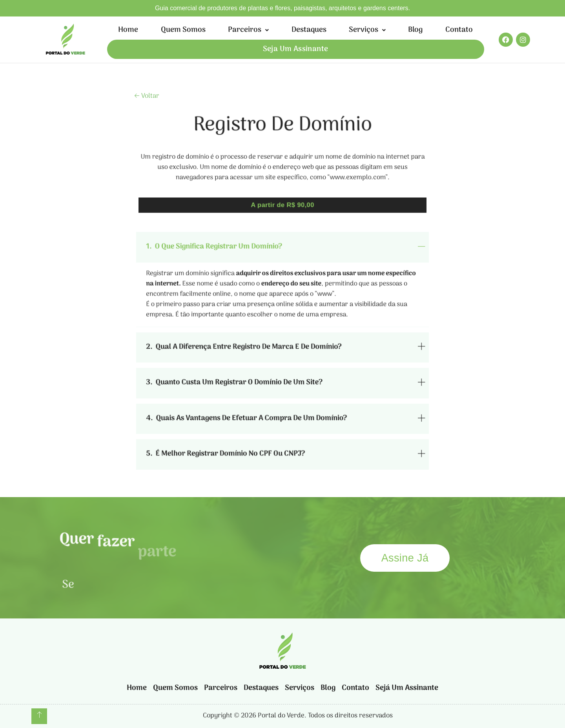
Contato (459, 30)
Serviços (367, 30)
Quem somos (183, 30)
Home (128, 30)
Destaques (309, 30)
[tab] (282, 258)
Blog (415, 30)
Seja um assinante (296, 49)
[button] (248, 30)
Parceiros (248, 30)
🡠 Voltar (147, 96)
